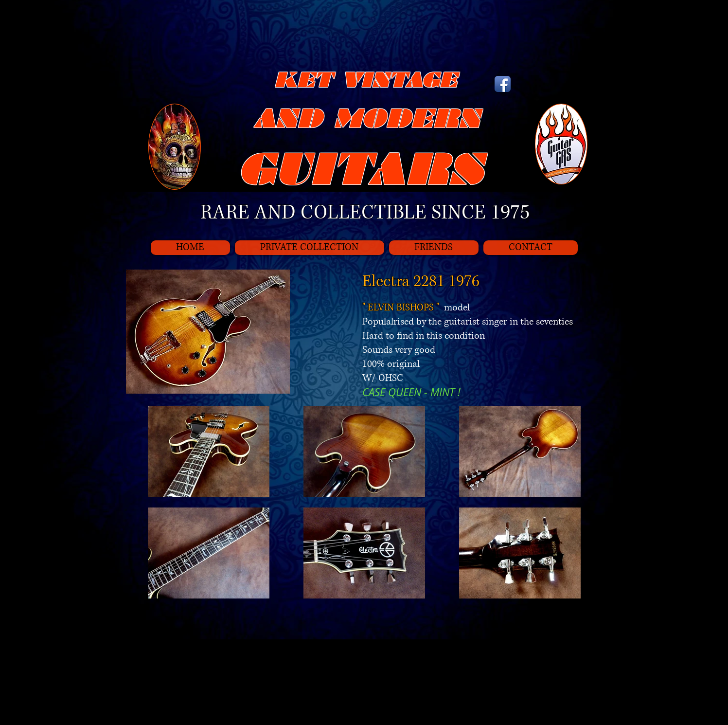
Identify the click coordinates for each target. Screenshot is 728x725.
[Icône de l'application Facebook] (503, 84)
